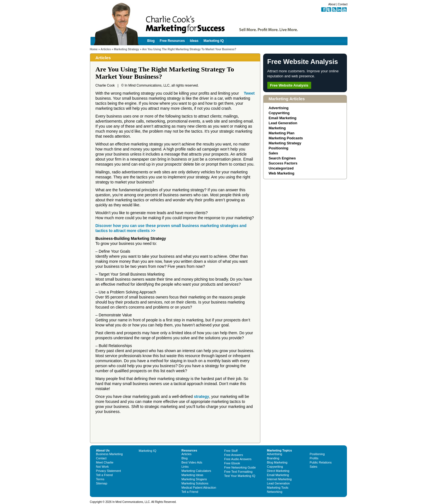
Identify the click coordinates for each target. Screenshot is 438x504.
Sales (273, 153)
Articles (106, 49)
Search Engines (282, 158)
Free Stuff (231, 451)
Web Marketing (282, 173)
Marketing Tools (278, 488)
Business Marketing (109, 454)
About (332, 4)
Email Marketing (283, 118)
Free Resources (172, 41)
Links (185, 467)
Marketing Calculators (196, 471)
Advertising (279, 108)
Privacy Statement (109, 471)
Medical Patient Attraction (199, 488)
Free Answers (234, 455)
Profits (314, 458)
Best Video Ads (192, 462)
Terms (100, 479)
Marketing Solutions (195, 483)
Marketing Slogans (194, 479)
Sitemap (102, 483)
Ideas (194, 41)
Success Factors (283, 163)
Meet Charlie (105, 462)
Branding (273, 458)
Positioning (279, 148)
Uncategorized (281, 168)
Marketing (277, 128)
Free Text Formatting (238, 472)
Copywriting (279, 113)
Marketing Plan (282, 133)
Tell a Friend (104, 475)
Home (94, 49)
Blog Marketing (277, 462)
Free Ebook (232, 463)
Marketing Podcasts (286, 138)
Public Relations (321, 462)
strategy (201, 396)
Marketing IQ (214, 41)
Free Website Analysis (289, 85)
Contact (343, 4)
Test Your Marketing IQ (240, 476)
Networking (275, 492)
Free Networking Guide (240, 467)
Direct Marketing (278, 471)
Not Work (103, 467)
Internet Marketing (279, 479)
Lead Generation (283, 123)
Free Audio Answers (238, 459)
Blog (151, 41)
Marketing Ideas (192, 475)
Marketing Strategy (127, 49)
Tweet (249, 93)
